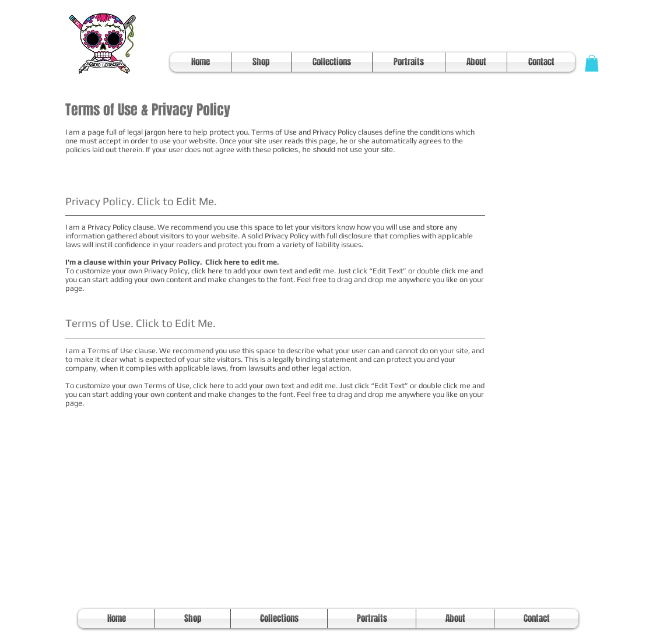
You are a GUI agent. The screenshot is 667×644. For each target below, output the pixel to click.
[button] (592, 63)
